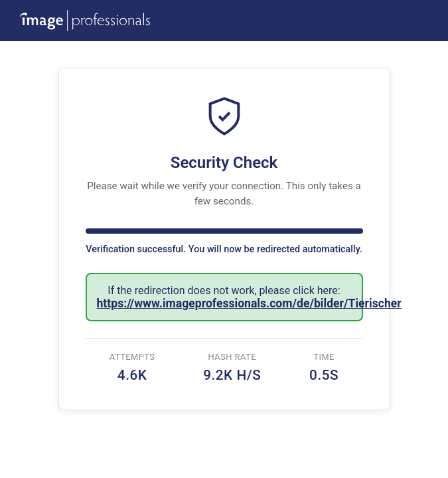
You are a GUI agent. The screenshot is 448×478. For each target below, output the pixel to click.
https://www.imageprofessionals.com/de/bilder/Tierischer (249, 303)
